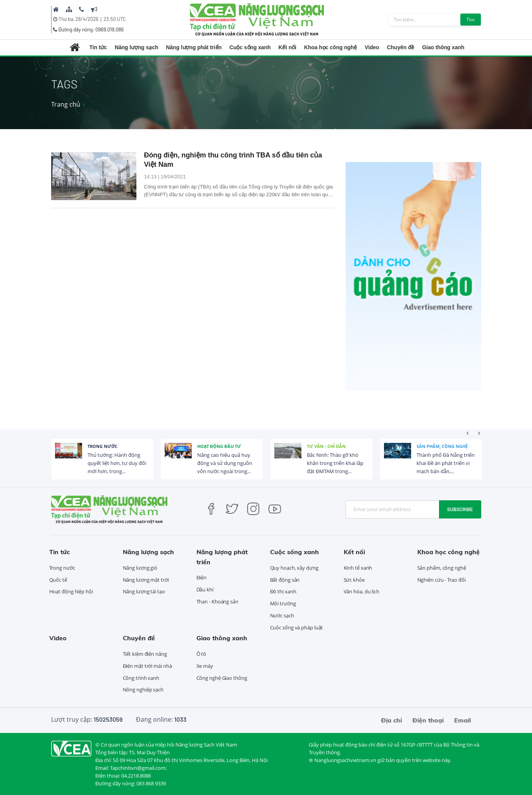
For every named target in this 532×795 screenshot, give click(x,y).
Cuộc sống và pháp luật (297, 627)
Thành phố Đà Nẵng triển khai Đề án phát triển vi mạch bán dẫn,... (446, 463)
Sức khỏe (354, 580)
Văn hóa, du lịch (362, 591)
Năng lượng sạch (136, 47)
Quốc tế (58, 580)
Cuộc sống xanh (250, 47)
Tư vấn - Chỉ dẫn (326, 446)
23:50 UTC (115, 19)
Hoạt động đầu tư (219, 446)
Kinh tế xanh (358, 568)
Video (372, 47)
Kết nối (287, 47)
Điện (202, 577)
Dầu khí (205, 589)
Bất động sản (285, 580)
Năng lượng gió (140, 568)
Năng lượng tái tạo (144, 591)
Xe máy (205, 666)
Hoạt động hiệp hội (71, 591)
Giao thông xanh (443, 47)
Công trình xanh (141, 678)
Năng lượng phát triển (194, 47)
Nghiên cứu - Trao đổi (442, 580)
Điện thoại (428, 720)
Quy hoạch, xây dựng (294, 568)
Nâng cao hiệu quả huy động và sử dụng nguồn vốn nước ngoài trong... (225, 463)
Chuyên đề (401, 47)
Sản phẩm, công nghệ (442, 446)
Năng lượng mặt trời (146, 580)
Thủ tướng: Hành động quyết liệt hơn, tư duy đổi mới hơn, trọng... (117, 463)
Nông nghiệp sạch (143, 690)
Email (462, 720)
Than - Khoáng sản (217, 601)
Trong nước (102, 446)
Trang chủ (66, 104)
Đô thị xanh (283, 591)
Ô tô (201, 654)
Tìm (471, 20)
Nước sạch (282, 615)
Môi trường (283, 603)
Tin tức (98, 47)
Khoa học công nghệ (331, 47)
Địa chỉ (391, 720)
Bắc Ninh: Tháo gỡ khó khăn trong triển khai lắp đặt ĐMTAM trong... (335, 463)
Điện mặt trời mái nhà (147, 666)
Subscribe (460, 509)
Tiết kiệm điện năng (145, 654)
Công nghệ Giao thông (222, 678)
